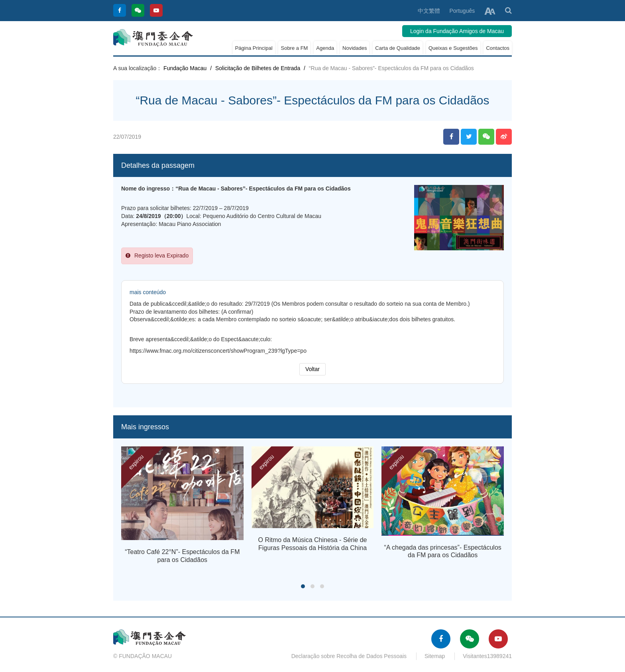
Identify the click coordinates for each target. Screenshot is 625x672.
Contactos (498, 48)
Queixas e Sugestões (453, 48)
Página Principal (254, 48)
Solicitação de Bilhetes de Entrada (258, 68)
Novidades (355, 48)
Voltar (312, 369)
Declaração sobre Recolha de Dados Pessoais (349, 656)
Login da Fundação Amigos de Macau (457, 31)
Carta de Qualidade (398, 48)
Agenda (325, 48)
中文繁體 (429, 11)
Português (462, 11)
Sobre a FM (294, 48)
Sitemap (435, 656)
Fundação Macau (185, 68)
